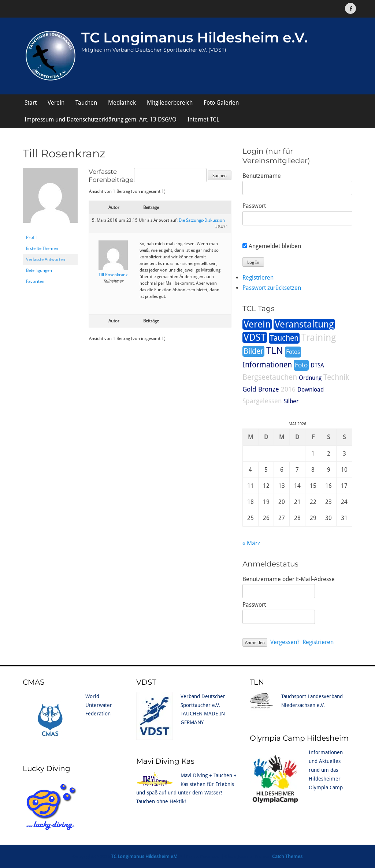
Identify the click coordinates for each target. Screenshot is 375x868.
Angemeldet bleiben (272, 246)
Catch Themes (287, 856)
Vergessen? (285, 642)
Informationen (267, 365)
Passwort (254, 206)
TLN (275, 351)
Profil (31, 237)
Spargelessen (262, 401)
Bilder (253, 351)
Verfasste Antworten (46, 259)
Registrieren (258, 278)
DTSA (317, 365)
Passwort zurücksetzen (272, 288)
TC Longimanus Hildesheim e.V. (194, 38)
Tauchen (86, 103)
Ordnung (310, 378)
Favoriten (35, 281)
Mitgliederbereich (170, 103)
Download (311, 390)
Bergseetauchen (270, 377)
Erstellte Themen (42, 248)
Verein (56, 103)
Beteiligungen (39, 270)
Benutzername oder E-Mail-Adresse (289, 579)
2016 (288, 389)
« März (251, 543)
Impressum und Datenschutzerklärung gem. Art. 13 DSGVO (101, 119)
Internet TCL (203, 119)
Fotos (293, 352)
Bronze (269, 389)
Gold (249, 389)
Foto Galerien (221, 103)
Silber (291, 401)
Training (319, 337)
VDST (255, 337)
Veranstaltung (304, 324)
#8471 (222, 227)
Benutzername (262, 176)
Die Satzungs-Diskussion (202, 220)
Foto (301, 365)
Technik (336, 377)
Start (31, 103)
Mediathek (122, 103)
